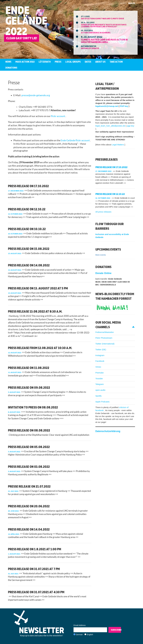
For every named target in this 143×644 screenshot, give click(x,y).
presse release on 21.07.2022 (29, 486)
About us (100, 62)
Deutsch (123, 3)
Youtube (99, 378)
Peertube (100, 373)
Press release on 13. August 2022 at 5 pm (38, 288)
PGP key (124, 106)
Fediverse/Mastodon (105, 332)
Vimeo (98, 367)
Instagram (100, 355)
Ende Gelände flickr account (75, 140)
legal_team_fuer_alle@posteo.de (111, 126)
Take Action (116, 62)
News (8, 62)
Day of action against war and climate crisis (103, 18)
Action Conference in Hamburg (96, 33)
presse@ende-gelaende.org (36, 95)
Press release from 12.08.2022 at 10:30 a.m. (40, 348)
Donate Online (103, 273)
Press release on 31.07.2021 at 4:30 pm (36, 592)
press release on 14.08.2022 (29, 265)
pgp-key (130, 126)
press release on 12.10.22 (27, 209)
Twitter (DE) (101, 349)
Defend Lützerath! (90, 48)
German (79, 635)
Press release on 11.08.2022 (29, 368)
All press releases (103, 212)
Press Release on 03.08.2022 (29, 467)
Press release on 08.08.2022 (29, 430)
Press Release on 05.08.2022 (29, 447)
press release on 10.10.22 (27, 229)
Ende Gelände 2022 (26, 21)
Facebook (100, 361)
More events (101, 255)
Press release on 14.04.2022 (29, 529)
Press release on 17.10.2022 (28, 186)
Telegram (100, 384)
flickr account (58, 116)
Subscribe (116, 630)
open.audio (100, 390)
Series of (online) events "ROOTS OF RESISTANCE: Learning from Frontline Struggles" (104, 26)
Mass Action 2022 (25, 62)
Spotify (99, 396)
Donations (11, 68)
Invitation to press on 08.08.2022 (33, 407)
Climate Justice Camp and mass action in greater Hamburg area (104, 41)
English (132, 3)
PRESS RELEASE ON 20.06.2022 (29, 506)
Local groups (73, 62)
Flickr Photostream (104, 338)
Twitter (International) (105, 344)
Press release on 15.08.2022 (29, 249)
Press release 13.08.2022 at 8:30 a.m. (35, 311)
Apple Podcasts (102, 402)
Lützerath (45, 62)
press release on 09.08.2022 (29, 387)
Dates (88, 62)
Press (58, 62)
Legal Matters (118, 145)
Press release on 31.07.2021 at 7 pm (34, 569)
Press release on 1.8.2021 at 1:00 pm (35, 549)
